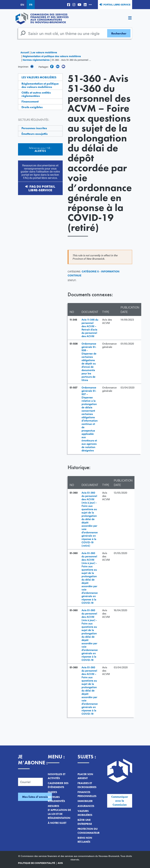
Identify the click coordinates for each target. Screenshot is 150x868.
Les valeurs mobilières (44, 52)
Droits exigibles (32, 107)
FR (31, 5)
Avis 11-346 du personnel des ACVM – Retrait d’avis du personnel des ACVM (90, 328)
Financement (30, 101)
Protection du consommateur (89, 831)
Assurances (86, 806)
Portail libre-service (117, 4)
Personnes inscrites (34, 128)
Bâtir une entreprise (85, 822)
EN (22, 5)
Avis (60, 863)
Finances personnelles (87, 794)
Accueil (25, 52)
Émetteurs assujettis (35, 134)
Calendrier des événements (58, 785)
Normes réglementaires (36, 60)
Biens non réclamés (85, 840)
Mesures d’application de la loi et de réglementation (59, 812)
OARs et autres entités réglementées (36, 94)
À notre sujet (57, 823)
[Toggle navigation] (130, 18)
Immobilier (85, 801)
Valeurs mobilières (85, 813)
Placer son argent (85, 776)
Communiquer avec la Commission (120, 801)
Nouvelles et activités (57, 776)
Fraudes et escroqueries (87, 785)
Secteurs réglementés (56, 799)
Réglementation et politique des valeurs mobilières (52, 56)
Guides (52, 792)
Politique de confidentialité (37, 863)
